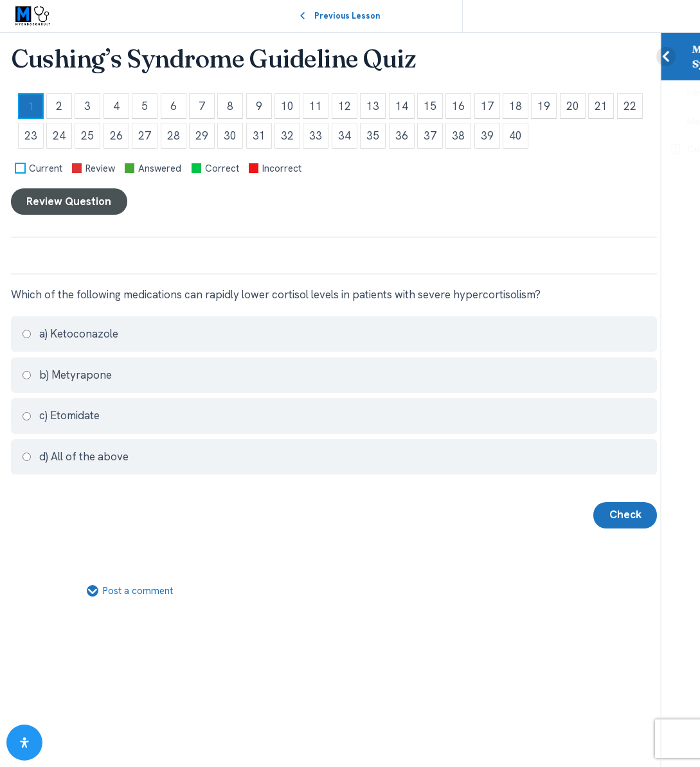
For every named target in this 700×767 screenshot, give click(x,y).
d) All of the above (75, 456)
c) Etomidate (60, 415)
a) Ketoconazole (70, 334)
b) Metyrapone (67, 375)
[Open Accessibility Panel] (24, 743)
